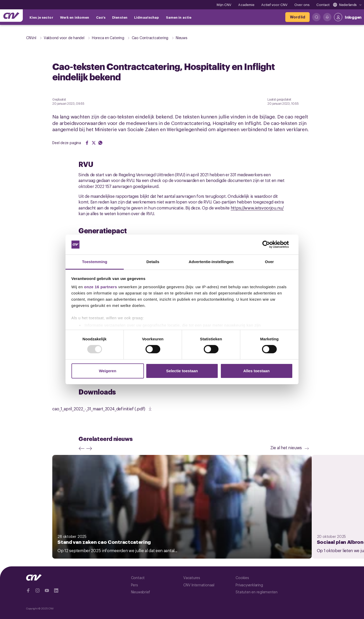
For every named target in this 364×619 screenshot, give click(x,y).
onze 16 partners (101, 287)
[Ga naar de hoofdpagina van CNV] (11, 16)
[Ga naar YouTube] (47, 590)
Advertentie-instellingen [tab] (211, 262)
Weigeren (108, 371)
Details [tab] (153, 262)
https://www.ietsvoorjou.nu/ (257, 208)
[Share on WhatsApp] (100, 143)
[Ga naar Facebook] (28, 590)
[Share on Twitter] (94, 143)
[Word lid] (297, 17)
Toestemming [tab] (95, 262)
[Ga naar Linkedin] (56, 590)
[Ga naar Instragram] (38, 590)
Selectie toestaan (182, 371)
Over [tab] (269, 262)
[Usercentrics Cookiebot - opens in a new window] (270, 244)
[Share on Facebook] (87, 143)
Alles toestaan (257, 371)
